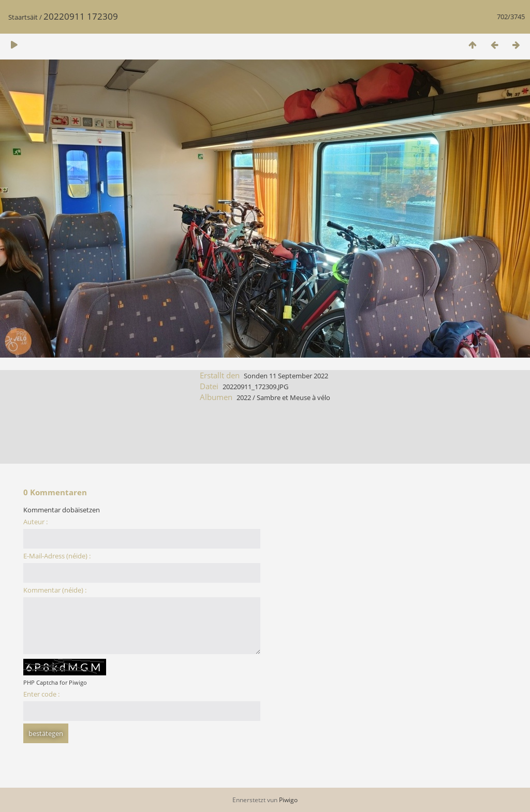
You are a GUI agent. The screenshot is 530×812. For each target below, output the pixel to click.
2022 (244, 397)
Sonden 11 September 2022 (286, 376)
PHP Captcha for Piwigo (55, 682)
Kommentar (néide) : (55, 590)
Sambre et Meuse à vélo (293, 397)
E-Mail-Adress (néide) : (57, 556)
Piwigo (288, 800)
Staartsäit (23, 17)
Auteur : (35, 522)
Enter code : (41, 694)
